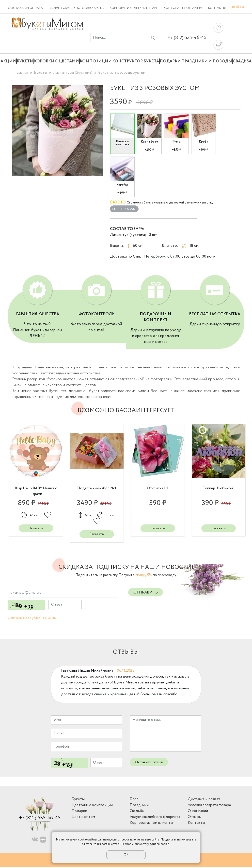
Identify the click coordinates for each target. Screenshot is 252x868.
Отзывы (195, 817)
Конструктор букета (136, 61)
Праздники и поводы (207, 61)
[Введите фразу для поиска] (118, 38)
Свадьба (242, 61)
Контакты (217, 8)
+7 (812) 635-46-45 (187, 38)
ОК (126, 855)
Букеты (25, 61)
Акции (8, 61)
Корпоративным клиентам (133, 8)
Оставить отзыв (149, 763)
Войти (238, 7)
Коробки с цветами (56, 61)
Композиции (96, 61)
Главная (22, 73)
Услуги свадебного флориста (76, 8)
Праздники (139, 805)
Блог (134, 800)
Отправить (146, 593)
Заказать (36, 529)
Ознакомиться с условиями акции (32, 619)
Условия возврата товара (209, 805)
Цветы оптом (83, 817)
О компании (198, 811)
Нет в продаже (124, 209)
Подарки (170, 61)
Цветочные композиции (92, 805)
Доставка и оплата (25, 8)
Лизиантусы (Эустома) (73, 73)
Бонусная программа (183, 8)
